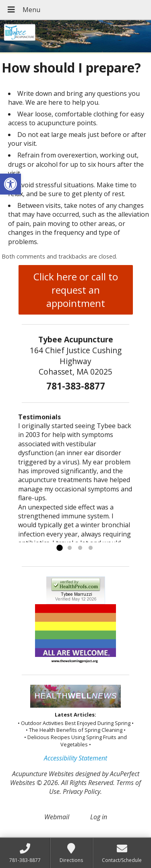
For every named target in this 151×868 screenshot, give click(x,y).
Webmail (57, 817)
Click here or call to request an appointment (76, 290)
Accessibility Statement (75, 758)
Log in (99, 817)
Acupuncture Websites (43, 774)
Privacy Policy (82, 791)
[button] (10, 184)
